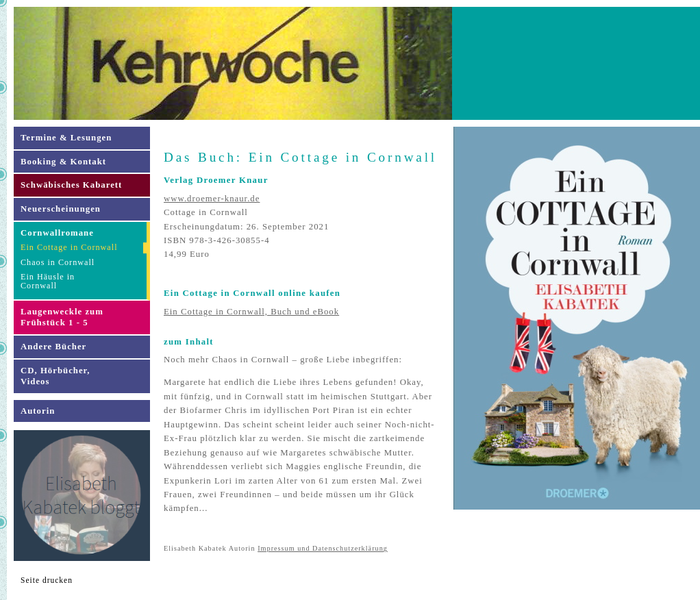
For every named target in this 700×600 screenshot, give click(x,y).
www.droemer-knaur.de (212, 199)
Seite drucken (47, 580)
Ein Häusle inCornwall (48, 281)
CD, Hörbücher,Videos (55, 376)
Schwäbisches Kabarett (71, 185)
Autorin (38, 411)
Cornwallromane (57, 233)
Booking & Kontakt (63, 162)
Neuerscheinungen (61, 209)
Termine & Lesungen (66, 138)
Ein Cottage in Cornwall (69, 247)
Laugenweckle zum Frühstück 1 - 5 (62, 317)
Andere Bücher (53, 347)
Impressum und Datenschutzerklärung (323, 548)
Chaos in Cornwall (58, 262)
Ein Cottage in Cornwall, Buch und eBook (251, 312)
